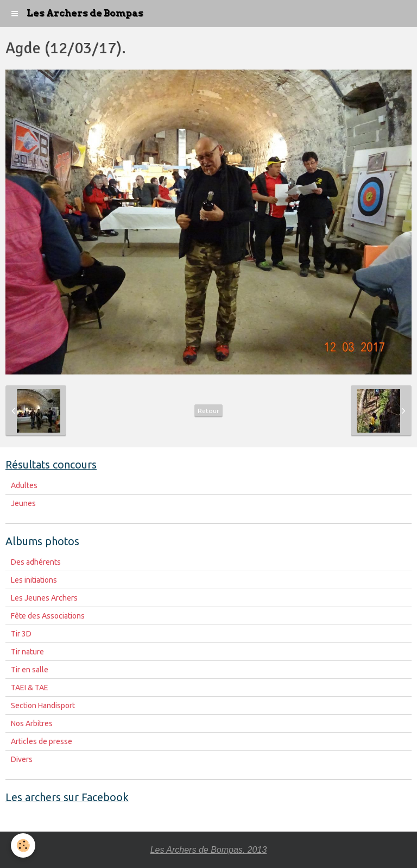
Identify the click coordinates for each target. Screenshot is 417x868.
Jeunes (23, 503)
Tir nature (27, 652)
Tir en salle (30, 670)
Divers (22, 759)
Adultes (24, 485)
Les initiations (34, 580)
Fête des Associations (48, 616)
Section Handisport (43, 705)
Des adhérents (36, 562)
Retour (208, 411)
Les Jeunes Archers (44, 598)
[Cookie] (23, 845)
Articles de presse (42, 741)
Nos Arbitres (32, 723)
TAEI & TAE (30, 688)
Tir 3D (21, 634)
